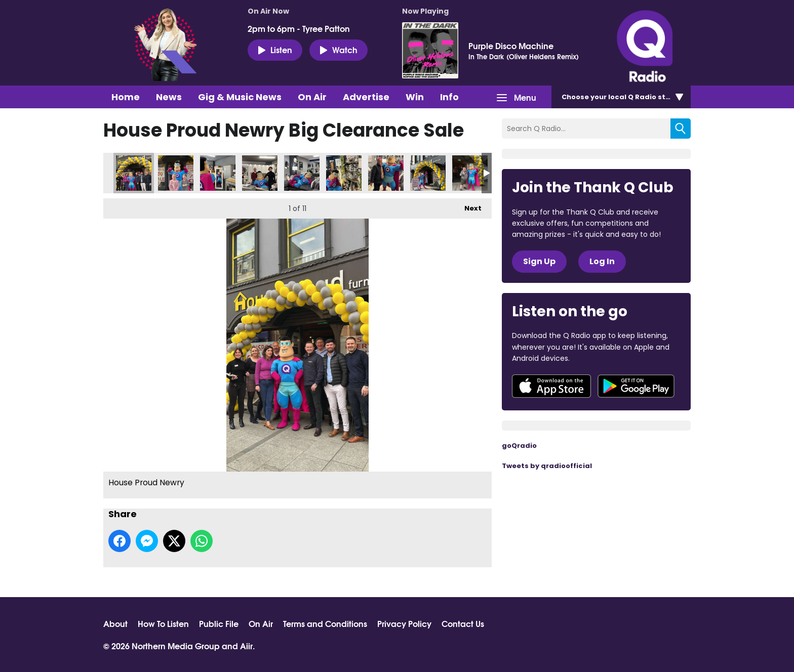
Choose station (623, 97)
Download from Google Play (636, 386)
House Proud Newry (134, 173)
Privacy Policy (404, 623)
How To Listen (163, 623)
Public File (219, 623)
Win (415, 97)
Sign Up (539, 261)
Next (468, 206)
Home (126, 97)
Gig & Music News (240, 97)
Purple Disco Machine (511, 46)
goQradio (519, 446)
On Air (312, 97)
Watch (339, 50)
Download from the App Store (551, 386)
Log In (602, 261)
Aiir (246, 645)
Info (449, 97)
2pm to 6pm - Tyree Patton (299, 28)
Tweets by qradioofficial (547, 466)
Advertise (366, 97)
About (115, 623)
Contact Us (463, 623)
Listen (275, 50)
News (169, 97)
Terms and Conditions (325, 623)
